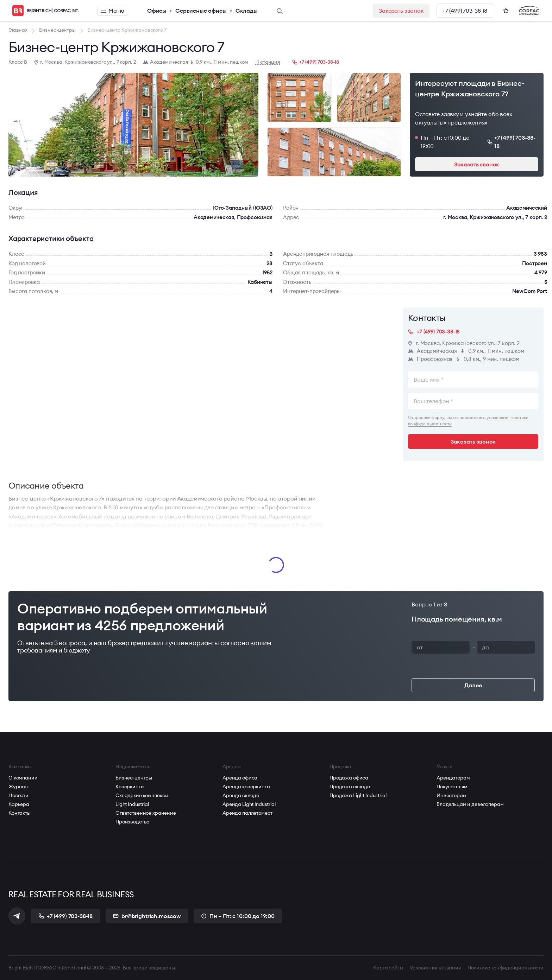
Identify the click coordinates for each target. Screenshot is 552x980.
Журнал (18, 787)
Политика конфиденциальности (506, 968)
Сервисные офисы (201, 11)
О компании (23, 778)
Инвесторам (451, 795)
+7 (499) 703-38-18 (465, 11)
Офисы (157, 11)
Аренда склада (241, 795)
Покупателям (452, 787)
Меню (112, 11)
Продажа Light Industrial (358, 795)
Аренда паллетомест (247, 813)
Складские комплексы (142, 795)
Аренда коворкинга (246, 787)
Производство (132, 822)
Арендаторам (453, 778)
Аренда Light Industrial (249, 804)
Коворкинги (130, 787)
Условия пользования (435, 968)
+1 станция (267, 62)
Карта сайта (388, 968)
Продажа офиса (349, 778)
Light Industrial (132, 804)
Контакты (20, 813)
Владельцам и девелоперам (470, 804)
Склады (247, 11)
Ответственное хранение (146, 813)
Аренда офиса (240, 778)
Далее (473, 685)
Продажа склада (350, 787)
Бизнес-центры (134, 778)
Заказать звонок (401, 11)
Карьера (19, 804)
